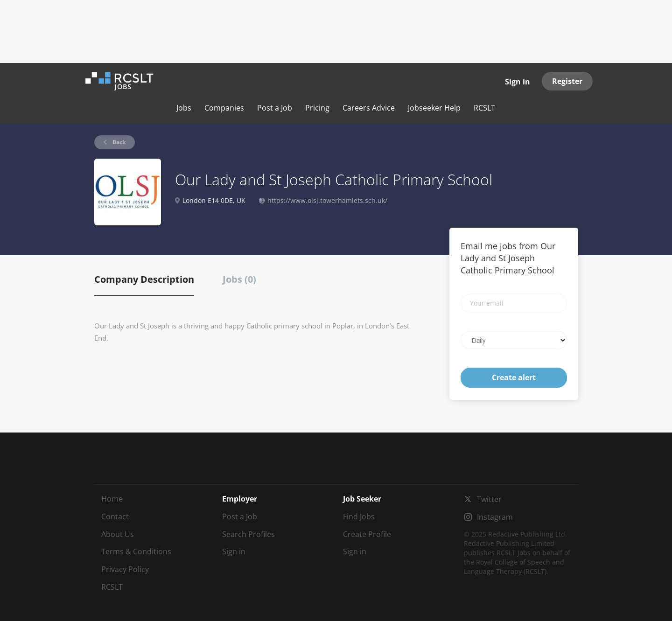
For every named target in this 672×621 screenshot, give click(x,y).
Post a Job (240, 516)
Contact (115, 516)
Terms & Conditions (136, 551)
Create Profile (367, 534)
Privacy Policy (125, 569)
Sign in (518, 82)
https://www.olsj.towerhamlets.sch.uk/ (327, 200)
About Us (118, 534)
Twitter (489, 499)
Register (567, 81)
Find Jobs (359, 516)
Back (118, 142)
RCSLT (112, 587)
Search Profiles (248, 534)
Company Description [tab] (144, 279)
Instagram (495, 517)
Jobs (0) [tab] (239, 279)
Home (112, 499)
